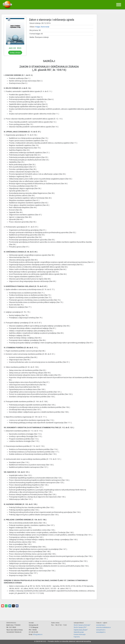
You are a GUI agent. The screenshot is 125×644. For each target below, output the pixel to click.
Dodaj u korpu (15, 53)
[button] (3, 606)
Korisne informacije (80, 634)
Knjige (38, 27)
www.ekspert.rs (101, 632)
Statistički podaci (79, 632)
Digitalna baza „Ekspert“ (81, 630)
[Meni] (119, 5)
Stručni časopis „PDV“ (80, 627)
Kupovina (77, 637)
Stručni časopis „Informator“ (82, 625)
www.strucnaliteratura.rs (103, 627)
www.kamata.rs (101, 625)
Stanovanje (45, 27)
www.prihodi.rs (101, 630)
